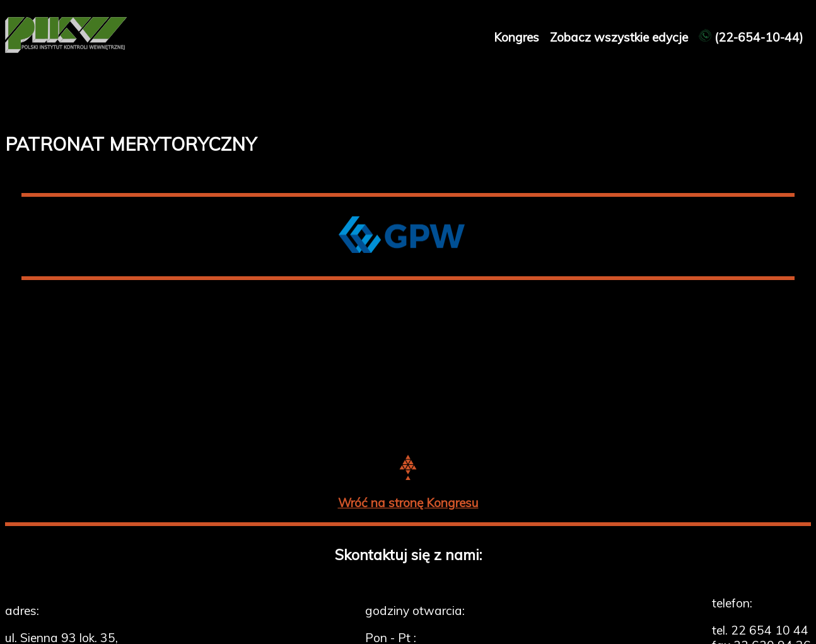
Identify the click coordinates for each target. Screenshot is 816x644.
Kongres (518, 37)
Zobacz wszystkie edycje (621, 37)
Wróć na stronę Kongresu (408, 503)
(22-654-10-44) (751, 37)
